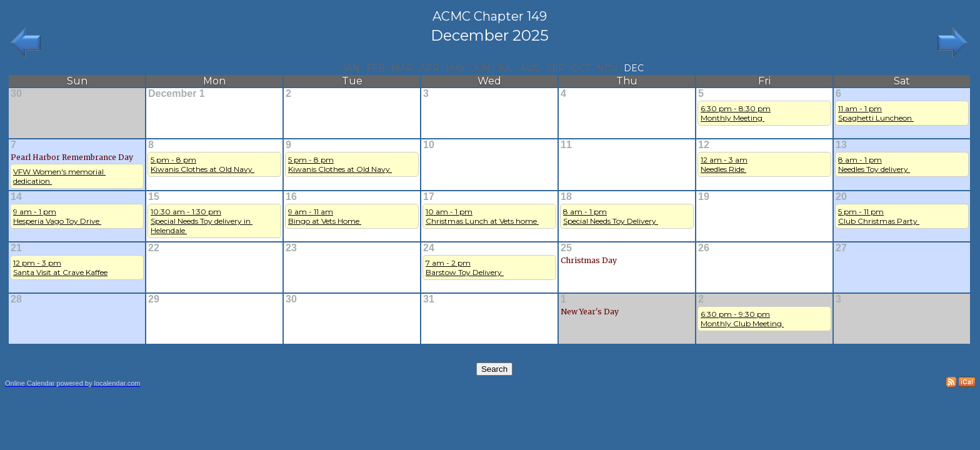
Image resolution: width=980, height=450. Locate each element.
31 (429, 299)
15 (154, 197)
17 (429, 197)
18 (566, 197)
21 (16, 248)
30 (16, 93)
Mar (402, 68)
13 (841, 145)
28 (16, 299)
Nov (607, 68)
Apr (429, 68)
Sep (556, 68)
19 (704, 197)
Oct (581, 68)
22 (154, 248)
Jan (351, 68)
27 (841, 248)
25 (566, 248)
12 (704, 145)
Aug (530, 68)
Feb (376, 68)
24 (429, 248)
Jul (505, 68)
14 (16, 197)
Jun (481, 68)
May (456, 68)
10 (429, 145)
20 (841, 197)
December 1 (177, 93)
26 (704, 248)
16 (291, 197)
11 (566, 145)
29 (154, 299)
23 (291, 248)
